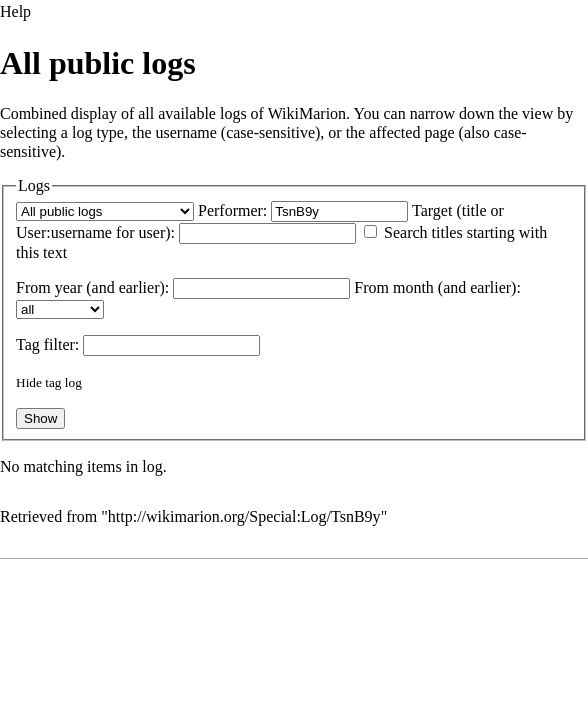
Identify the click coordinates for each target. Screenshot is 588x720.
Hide (29, 382)
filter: (47, 344)
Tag (28, 344)
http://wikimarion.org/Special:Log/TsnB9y (244, 516)
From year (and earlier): (92, 287)
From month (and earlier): (437, 287)
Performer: (232, 210)
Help (15, 11)
